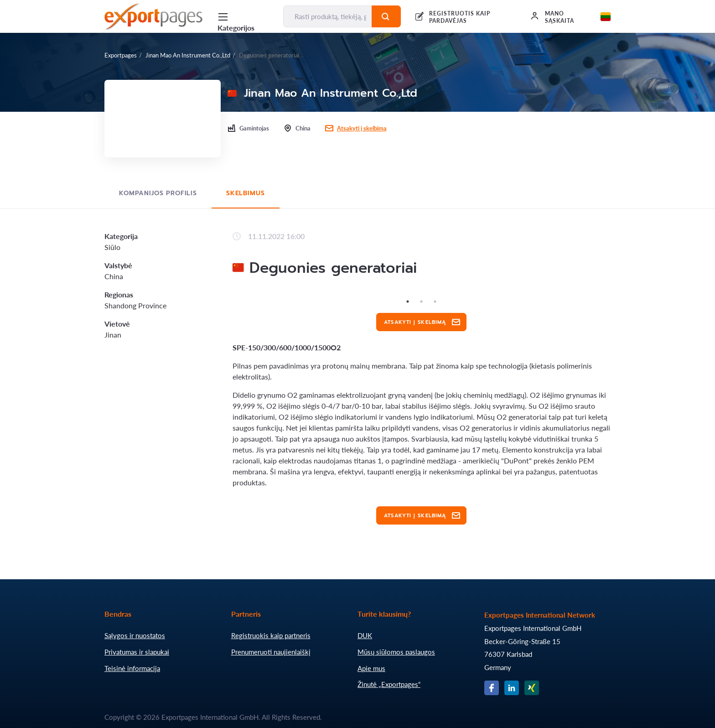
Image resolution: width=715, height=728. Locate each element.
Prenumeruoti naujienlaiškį (271, 652)
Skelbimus (246, 193)
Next (617, 295)
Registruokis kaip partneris (271, 635)
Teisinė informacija (132, 668)
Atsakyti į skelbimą (362, 128)
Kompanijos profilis (158, 193)
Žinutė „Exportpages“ (389, 684)
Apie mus (371, 668)
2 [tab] (421, 302)
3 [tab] (435, 302)
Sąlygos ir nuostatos (135, 635)
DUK (365, 635)
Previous (226, 295)
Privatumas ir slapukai (137, 652)
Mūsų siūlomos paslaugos (396, 652)
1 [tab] (408, 302)
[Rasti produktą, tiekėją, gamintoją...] (328, 16)
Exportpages (121, 55)
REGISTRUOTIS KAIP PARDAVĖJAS (459, 17)
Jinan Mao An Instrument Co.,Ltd (188, 55)
